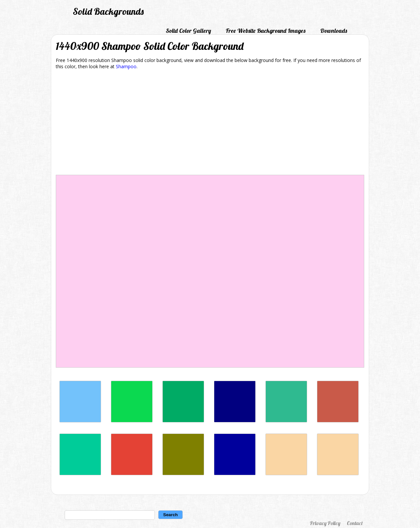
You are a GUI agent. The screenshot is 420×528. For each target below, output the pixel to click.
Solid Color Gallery (188, 31)
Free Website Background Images (266, 31)
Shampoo (126, 66)
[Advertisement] (210, 123)
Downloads (334, 31)
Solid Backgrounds (108, 11)
